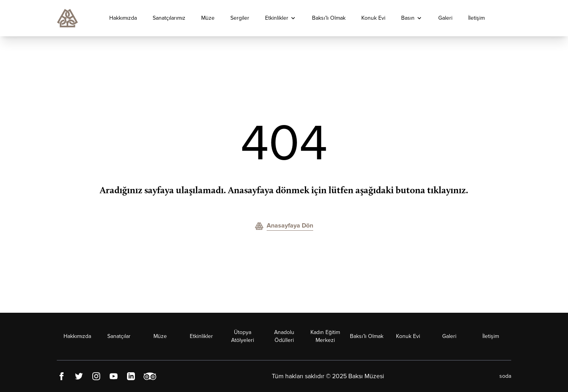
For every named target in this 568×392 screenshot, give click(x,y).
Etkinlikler (277, 18)
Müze (208, 18)
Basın (408, 18)
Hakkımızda (123, 18)
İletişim (476, 18)
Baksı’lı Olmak (329, 18)
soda (505, 376)
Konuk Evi (373, 18)
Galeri (445, 18)
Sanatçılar (119, 336)
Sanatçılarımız (169, 18)
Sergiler (240, 18)
